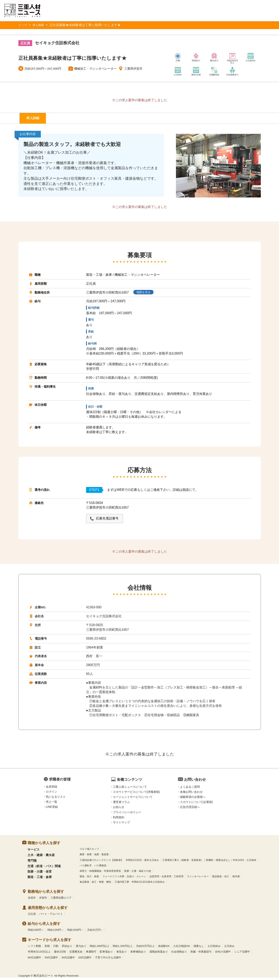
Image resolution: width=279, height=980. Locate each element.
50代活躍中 (51, 960)
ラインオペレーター (198, 879)
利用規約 (119, 819)
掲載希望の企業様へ (193, 799)
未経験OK (164, 948)
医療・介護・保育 (40, 874)
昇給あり (67, 948)
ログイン (52, 794)
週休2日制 (60, 954)
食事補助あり (138, 954)
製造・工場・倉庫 (40, 879)
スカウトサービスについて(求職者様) (136, 794)
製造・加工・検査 (89, 879)
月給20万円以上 (145, 948)
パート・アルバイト (51, 916)
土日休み (229, 948)
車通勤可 (91, 954)
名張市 (32, 900)
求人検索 (40, 25)
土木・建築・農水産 (41, 857)
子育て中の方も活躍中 (108, 960)
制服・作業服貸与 (201, 954)
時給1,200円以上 (123, 948)
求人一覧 (52, 804)
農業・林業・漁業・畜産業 (94, 857)
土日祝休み (214, 948)
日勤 (56, 948)
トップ (23, 25)
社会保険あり (179, 954)
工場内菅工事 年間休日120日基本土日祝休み (140, 884)
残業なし (199, 948)
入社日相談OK (182, 948)
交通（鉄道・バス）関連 (44, 868)
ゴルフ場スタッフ (89, 851)
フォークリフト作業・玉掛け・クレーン (124, 879)
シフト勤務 (34, 948)
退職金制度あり (159, 954)
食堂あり (122, 954)
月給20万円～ (95, 932)
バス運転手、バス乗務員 (93, 868)
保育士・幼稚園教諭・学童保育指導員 (100, 873)
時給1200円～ (56, 932)
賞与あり (81, 948)
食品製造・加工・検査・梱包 (95, 884)
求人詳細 (35, 119)
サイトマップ (121, 825)
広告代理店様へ (190, 809)
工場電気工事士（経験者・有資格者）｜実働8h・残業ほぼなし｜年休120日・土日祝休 (209, 862)
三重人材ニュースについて (130, 789)
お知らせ (119, 809)
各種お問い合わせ (191, 794)
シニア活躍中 (242, 954)
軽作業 (236, 879)
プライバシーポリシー (127, 814)
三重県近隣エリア (61, 900)
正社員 (32, 916)
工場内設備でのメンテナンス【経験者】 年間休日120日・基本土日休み (119, 862)
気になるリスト (56, 799)
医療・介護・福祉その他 (138, 873)
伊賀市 (43, 900)
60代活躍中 (35, 960)
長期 (47, 948)
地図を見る (146, 294)
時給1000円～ (36, 932)
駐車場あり (106, 954)
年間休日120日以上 (39, 954)
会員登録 (52, 789)
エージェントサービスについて (133, 799)
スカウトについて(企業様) (196, 804)
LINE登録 (52, 809)
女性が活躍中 (223, 954)
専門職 (32, 863)
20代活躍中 (85, 960)
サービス (34, 852)
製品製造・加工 (221, 879)
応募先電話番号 (110, 521)
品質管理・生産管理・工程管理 (166, 879)
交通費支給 (76, 954)
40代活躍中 (68, 960)
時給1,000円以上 (100, 948)
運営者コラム (121, 804)
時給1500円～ (75, 932)
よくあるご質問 (190, 789)
